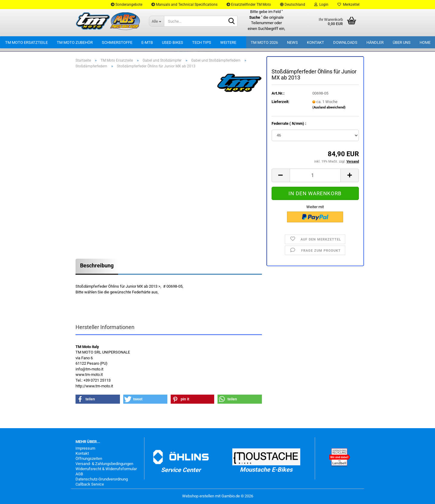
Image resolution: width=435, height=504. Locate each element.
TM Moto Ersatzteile (26, 42)
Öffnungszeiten (89, 459)
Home (425, 42)
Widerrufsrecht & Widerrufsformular (106, 469)
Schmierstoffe (117, 42)
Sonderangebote (127, 5)
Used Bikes (172, 42)
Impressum (85, 448)
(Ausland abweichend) (329, 107)
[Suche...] (156, 21)
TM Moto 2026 (264, 42)
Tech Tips (202, 42)
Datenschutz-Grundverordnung (102, 479)
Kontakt (316, 42)
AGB (79, 474)
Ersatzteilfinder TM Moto (249, 5)
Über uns (402, 42)
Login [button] (321, 5)
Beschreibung (97, 265)
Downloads (345, 42)
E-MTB (147, 42)
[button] (293, 5)
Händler (375, 42)
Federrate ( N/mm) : (289, 123)
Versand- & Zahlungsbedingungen (104, 464)
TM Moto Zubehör (75, 42)
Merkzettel (348, 5)
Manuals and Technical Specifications (184, 5)
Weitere (228, 42)
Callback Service (90, 484)
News (292, 42)
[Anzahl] (315, 175)
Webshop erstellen (198, 496)
